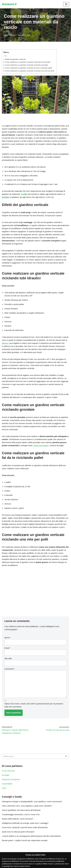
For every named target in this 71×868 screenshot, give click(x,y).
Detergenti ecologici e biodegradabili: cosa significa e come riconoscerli (32, 801)
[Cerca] (33, 756)
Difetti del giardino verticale (15, 59)
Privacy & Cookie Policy (35, 855)
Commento (10, 669)
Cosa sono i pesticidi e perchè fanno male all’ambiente (25, 827)
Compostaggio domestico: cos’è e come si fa (21, 814)
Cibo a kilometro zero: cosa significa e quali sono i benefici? (27, 806)
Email (7, 648)
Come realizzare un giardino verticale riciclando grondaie (27, 65)
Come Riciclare (10, 35)
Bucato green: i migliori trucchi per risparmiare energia (25, 840)
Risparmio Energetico (11, 779)
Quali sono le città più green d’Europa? (18, 832)
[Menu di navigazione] (66, 4)
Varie (4, 788)
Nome (8, 638)
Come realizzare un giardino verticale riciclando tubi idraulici (28, 62)
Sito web (8, 658)
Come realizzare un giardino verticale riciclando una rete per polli (30, 71)
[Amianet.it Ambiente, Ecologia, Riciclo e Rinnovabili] (9, 4)
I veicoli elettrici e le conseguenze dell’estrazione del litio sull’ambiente (31, 836)
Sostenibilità (7, 784)
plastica (5, 343)
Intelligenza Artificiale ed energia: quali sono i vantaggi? (25, 823)
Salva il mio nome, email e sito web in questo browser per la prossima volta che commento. (34, 705)
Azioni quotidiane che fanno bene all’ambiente (21, 810)
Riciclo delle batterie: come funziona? (18, 819)
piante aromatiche (41, 445)
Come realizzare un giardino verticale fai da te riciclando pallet (29, 68)
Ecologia (6, 775)
